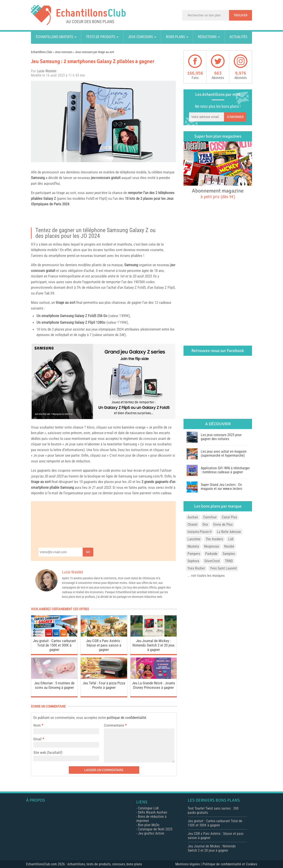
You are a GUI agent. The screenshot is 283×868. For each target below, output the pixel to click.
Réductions (207, 37)
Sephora (193, 561)
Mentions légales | (189, 864)
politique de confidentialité (126, 718)
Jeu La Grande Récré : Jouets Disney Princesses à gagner (154, 685)
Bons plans (175, 37)
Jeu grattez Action (151, 833)
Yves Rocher (196, 568)
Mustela (193, 546)
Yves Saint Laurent (223, 568)
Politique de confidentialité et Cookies (230, 864)
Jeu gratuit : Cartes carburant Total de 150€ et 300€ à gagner (54, 645)
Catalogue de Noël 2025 (155, 829)
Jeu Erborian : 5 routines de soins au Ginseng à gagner (54, 685)
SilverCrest (212, 561)
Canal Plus (229, 517)
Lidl (231, 539)
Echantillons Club (41, 52)
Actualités (238, 37)
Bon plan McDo (149, 825)
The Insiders (214, 539)
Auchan (193, 517)
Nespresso (212, 546)
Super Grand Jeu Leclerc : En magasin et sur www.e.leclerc (222, 487)
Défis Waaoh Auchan (153, 812)
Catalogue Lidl (148, 808)
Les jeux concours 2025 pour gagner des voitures (221, 437)
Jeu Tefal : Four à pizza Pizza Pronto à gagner (104, 685)
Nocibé (229, 546)
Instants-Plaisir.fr (200, 532)
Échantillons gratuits (54, 37)
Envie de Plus (223, 524)
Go (88, 552)
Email (37, 739)
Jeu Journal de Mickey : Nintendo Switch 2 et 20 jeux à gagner (153, 645)
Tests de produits (100, 37)
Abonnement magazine (218, 193)
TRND (229, 561)
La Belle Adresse (229, 532)
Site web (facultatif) (48, 753)
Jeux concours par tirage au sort (95, 52)
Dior (205, 524)
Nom (37, 725)
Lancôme (194, 539)
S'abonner (235, 117)
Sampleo (229, 554)
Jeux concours (140, 37)
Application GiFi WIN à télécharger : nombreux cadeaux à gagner (225, 470)
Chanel (192, 524)
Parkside (211, 554)
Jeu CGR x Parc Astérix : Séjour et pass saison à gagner (104, 645)
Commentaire (115, 725)
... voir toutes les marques (206, 576)
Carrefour (210, 517)
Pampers (194, 554)
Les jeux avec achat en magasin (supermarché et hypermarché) (224, 453)
